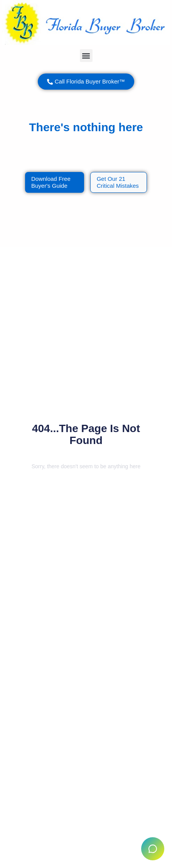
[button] (86, 56)
